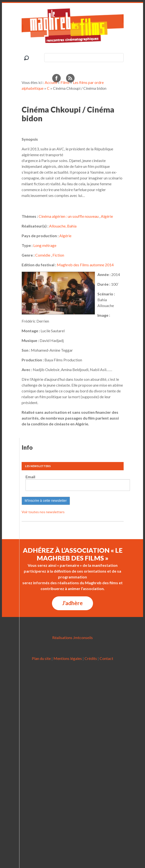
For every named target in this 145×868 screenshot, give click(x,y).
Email (30, 477)
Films (65, 82)
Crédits (91, 658)
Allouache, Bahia (63, 226)
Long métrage (45, 245)
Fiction (58, 255)
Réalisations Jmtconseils (72, 637)
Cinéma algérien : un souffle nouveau (69, 216)
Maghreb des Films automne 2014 (85, 265)
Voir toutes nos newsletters (43, 512)
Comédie (43, 255)
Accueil (51, 82)
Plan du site (41, 658)
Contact (106, 658)
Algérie (107, 216)
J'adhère (72, 603)
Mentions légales (68, 658)
